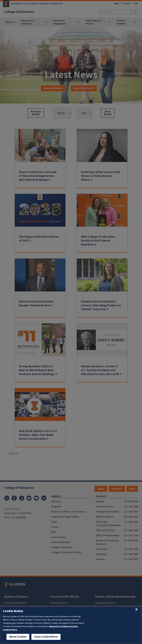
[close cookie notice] (136, 610)
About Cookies (18, 637)
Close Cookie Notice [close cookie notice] (46, 637)
